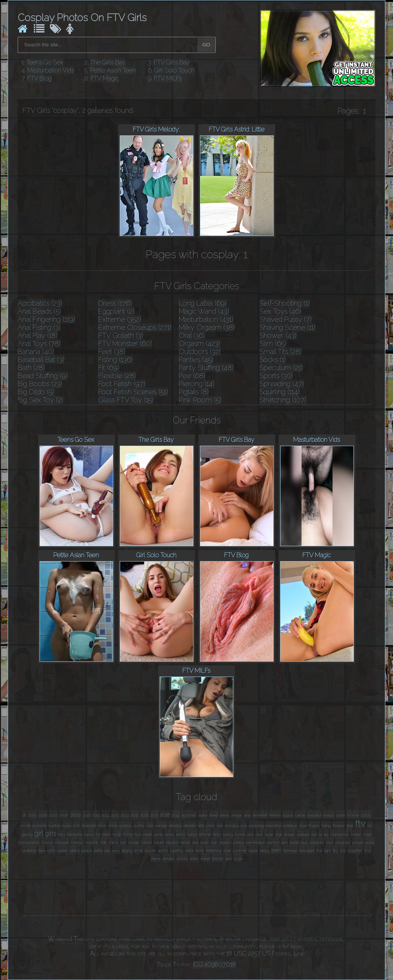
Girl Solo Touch (174, 70)
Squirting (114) (280, 392)
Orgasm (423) (200, 343)
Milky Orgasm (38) (207, 327)
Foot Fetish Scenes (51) (133, 392)
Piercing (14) (197, 384)
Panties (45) (196, 360)
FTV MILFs (168, 78)
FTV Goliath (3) (121, 335)
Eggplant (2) (116, 311)
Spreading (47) (282, 384)
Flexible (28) (117, 376)
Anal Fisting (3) (39, 327)
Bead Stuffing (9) (43, 376)
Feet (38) (112, 352)
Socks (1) (273, 360)
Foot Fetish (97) (122, 384)
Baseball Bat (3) (41, 360)
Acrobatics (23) (40, 303)
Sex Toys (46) (280, 311)
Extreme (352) (120, 319)
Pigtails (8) (194, 392)
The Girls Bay (108, 62)
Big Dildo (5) (36, 392)
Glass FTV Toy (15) (126, 400)
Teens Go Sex (45, 62)
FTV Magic (105, 78)
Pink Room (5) (200, 400)
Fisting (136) (116, 360)
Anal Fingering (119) (46, 319)
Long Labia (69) (203, 303)
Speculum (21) (281, 368)
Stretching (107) (283, 400)
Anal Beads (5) (39, 311)
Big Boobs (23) (40, 384)
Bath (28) (31, 368)
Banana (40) (36, 352)
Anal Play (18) (38, 335)
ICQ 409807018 (215, 964)
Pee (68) (192, 376)
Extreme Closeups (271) (135, 327)
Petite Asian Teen (113, 70)
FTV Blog (40, 78)
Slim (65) (273, 343)
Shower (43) (278, 335)
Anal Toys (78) (39, 343)
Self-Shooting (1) (285, 303)
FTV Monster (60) (125, 343)
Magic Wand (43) (204, 311)
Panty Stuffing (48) (206, 368)
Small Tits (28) (281, 352)
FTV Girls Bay (172, 62)
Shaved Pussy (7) (286, 319)
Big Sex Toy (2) (40, 400)
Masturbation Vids (51, 70)
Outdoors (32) (200, 352)
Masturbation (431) (206, 319)
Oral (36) (192, 335)
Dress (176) (115, 303)
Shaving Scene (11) (287, 327)
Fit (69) (109, 368)
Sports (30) (276, 376)
